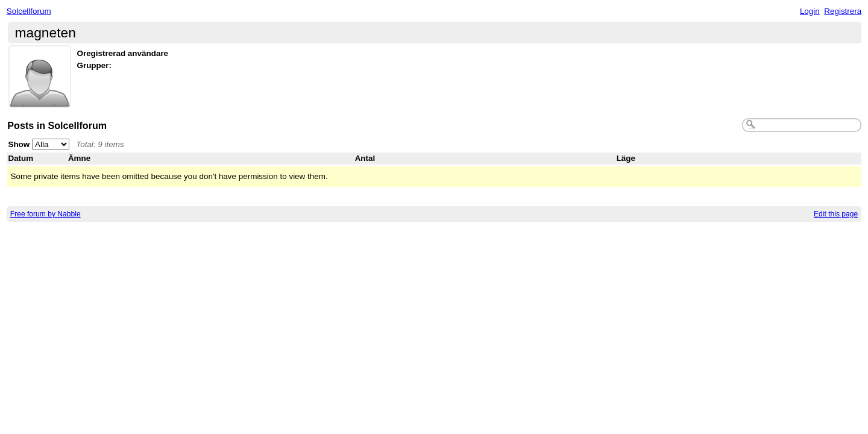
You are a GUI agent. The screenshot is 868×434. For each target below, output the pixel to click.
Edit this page (836, 214)
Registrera (843, 11)
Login (810, 11)
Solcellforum (29, 11)
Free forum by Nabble (46, 214)
